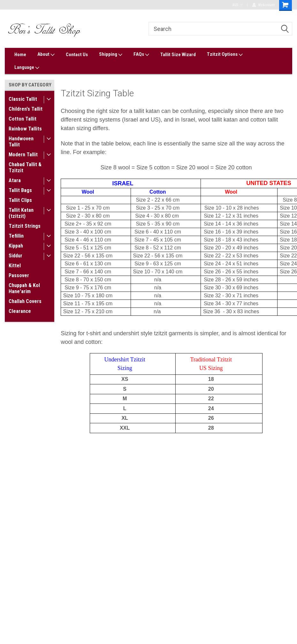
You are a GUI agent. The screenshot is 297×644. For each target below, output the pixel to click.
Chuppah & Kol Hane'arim (24, 288)
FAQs (141, 55)
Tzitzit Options (225, 55)
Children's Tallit (26, 109)
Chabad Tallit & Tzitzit (25, 167)
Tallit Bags (20, 190)
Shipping (111, 55)
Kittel (15, 266)
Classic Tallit (23, 99)
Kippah (16, 246)
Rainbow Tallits (25, 129)
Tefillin (16, 236)
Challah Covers (25, 301)
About (46, 55)
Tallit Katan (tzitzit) (21, 213)
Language (27, 68)
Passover (19, 275)
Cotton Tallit (23, 119)
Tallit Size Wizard (178, 55)
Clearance (20, 311)
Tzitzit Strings (25, 226)
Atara (15, 180)
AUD (238, 5)
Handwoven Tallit (21, 142)
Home (20, 55)
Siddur (15, 256)
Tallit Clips (20, 200)
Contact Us (77, 55)
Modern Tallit (23, 155)
